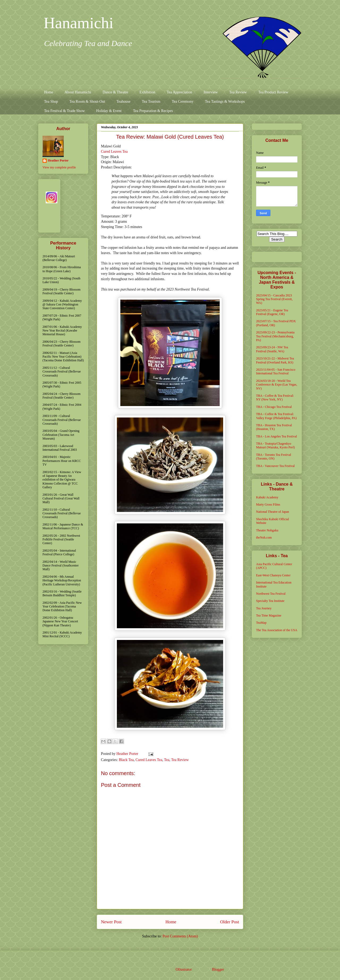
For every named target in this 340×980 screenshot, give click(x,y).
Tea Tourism (151, 102)
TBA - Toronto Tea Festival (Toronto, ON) (274, 457)
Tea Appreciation (179, 92)
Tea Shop (51, 102)
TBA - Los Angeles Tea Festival (277, 436)
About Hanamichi (78, 92)
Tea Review (238, 92)
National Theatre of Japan (273, 512)
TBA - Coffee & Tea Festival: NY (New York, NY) (275, 398)
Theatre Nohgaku (267, 530)
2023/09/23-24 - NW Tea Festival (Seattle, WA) (272, 349)
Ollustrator (184, 969)
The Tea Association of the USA (277, 630)
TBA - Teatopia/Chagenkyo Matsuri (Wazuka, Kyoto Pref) (275, 445)
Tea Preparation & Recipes (153, 111)
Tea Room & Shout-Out (87, 102)
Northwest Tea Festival (271, 594)
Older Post (230, 922)
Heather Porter (128, 754)
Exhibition (147, 92)
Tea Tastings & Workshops (225, 102)
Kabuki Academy (267, 497)
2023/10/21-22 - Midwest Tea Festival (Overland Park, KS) (275, 360)
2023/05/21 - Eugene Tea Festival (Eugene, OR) (272, 312)
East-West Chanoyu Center (273, 575)
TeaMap (261, 623)
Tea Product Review (273, 92)
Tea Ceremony (183, 102)
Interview (211, 92)
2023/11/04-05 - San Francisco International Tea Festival (276, 371)
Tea (167, 760)
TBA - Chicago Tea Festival (274, 407)
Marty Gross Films (268, 505)
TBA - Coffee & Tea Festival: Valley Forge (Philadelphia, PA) (276, 416)
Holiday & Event (109, 111)
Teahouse (123, 102)
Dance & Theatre (115, 92)
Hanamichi (78, 23)
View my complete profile (59, 167)
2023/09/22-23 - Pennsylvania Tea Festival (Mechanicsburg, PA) (275, 336)
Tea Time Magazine (269, 615)
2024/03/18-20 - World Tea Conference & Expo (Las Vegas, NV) (277, 385)
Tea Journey (264, 608)
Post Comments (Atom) (180, 936)
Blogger (218, 969)
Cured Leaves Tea (114, 152)
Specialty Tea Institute (270, 601)
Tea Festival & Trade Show (64, 111)
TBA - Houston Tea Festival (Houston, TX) (274, 427)
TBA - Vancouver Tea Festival (275, 466)
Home (49, 92)
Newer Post (111, 922)
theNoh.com (264, 537)
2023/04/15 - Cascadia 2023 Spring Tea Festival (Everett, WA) (274, 299)
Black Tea (126, 760)
